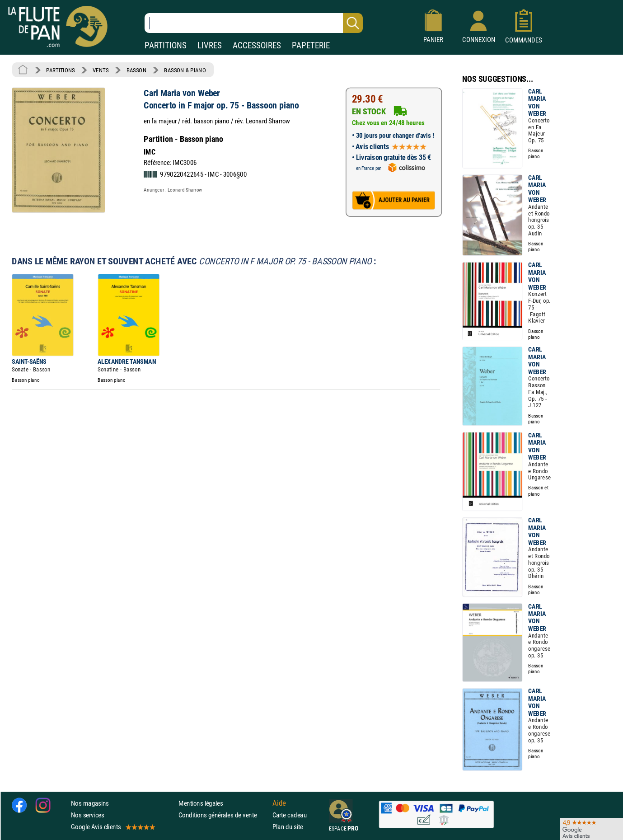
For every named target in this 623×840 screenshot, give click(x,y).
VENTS (101, 70)
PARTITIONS (166, 45)
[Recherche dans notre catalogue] (254, 23)
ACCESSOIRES (257, 45)
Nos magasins (90, 803)
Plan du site (288, 827)
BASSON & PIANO (185, 70)
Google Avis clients (112, 827)
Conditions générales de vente (223, 815)
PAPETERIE (311, 45)
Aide (279, 803)
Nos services (87, 815)
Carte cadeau (290, 815)
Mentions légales (201, 803)
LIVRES (210, 45)
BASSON (136, 70)
